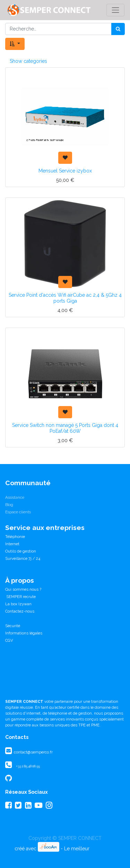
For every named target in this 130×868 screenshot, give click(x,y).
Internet (12, 544)
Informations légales (24, 633)
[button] (15, 44)
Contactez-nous (20, 611)
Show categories (28, 61)
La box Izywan (18, 604)
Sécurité (13, 626)
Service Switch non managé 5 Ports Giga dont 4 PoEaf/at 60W (65, 428)
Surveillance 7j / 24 (23, 558)
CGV (9, 640)
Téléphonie (15, 537)
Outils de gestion (21, 551)
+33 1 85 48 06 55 (28, 766)
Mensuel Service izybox (65, 171)
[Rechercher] (118, 29)
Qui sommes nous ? (23, 589)
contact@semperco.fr (33, 752)
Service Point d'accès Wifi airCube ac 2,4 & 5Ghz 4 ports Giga (65, 298)
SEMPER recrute (20, 597)
